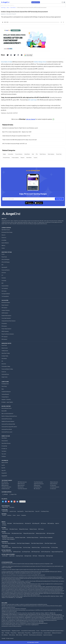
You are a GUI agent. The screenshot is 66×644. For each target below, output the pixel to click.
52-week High (4, 446)
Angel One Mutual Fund (7, 552)
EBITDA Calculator (5, 331)
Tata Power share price (22, 489)
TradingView (24, 515)
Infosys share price (54, 484)
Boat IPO (3, 468)
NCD (2, 283)
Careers (3, 248)
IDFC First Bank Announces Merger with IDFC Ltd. (15, 144)
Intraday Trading (5, 356)
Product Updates (15, 158)
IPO (2, 361)
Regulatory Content (16, 631)
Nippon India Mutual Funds (57, 552)
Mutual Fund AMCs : (6, 550)
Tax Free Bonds (5, 288)
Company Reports (5, 397)
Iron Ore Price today (45, 547)
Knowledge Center (5, 384)
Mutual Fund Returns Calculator (8, 334)
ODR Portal (26, 635)
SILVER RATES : (5, 542)
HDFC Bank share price (22, 482)
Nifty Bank (10, 523)
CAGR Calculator (5, 313)
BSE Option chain (51, 533)
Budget (4, 154)
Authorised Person (5, 374)
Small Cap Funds (19, 556)
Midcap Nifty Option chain (29, 533)
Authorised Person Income (7, 419)
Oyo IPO (3, 465)
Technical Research (5, 394)
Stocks (3, 254)
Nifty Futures (5, 529)
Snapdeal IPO (4, 476)
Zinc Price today (27, 547)
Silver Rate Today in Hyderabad (9, 543)
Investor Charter (47, 633)
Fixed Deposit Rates (45, 511)
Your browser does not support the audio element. (33, 22)
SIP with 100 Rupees (6, 259)
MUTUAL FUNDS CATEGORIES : (8, 554)
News (3, 389)
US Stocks (4, 273)
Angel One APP (5, 511)
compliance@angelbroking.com (22, 620)
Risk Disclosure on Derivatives (36, 635)
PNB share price (37, 485)
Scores (38, 631)
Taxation (35, 158)
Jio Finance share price (55, 487)
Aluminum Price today (17, 547)
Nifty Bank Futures (14, 529)
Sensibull (4, 515)
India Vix (57, 523)
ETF (2, 275)
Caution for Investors (48, 635)
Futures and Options (6, 270)
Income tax (4, 372)
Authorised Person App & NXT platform (9, 427)
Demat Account (5, 348)
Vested (18, 515)
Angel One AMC (5, 507)
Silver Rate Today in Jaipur (50, 543)
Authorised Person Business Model (8, 424)
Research (22, 158)
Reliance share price (54, 482)
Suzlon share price (5, 484)
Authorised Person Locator (7, 432)
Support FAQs (13, 494)
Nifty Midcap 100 (36, 523)
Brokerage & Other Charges (7, 232)
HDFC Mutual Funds (36, 552)
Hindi (33, 154)
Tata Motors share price (6, 487)
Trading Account (5, 351)
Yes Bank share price (6, 489)
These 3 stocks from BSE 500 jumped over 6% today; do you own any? (20, 140)
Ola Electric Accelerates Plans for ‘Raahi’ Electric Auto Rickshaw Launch (20, 128)
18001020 (5, 494)
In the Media (4, 240)
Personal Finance (6, 158)
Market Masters (43, 154)
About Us (3, 235)
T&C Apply (7, 633)
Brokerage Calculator (6, 302)
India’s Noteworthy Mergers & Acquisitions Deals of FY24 (16, 136)
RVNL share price (21, 485)
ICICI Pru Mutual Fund (46, 552)
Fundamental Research (6, 392)
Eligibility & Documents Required (8, 421)
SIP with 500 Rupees (6, 262)
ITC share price (53, 485)
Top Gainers (4, 451)
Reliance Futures (33, 529)
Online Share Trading (6, 353)
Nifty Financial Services (18, 523)
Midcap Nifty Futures (24, 529)
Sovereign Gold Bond (6, 294)
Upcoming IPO (4, 267)
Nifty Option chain (6, 533)
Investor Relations (5, 243)
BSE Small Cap (51, 523)
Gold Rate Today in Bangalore (8, 539)
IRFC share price (5, 482)
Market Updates (51, 154)
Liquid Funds (12, 556)
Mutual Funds (59, 154)
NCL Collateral (5, 635)
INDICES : (4, 522)
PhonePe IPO (4, 473)
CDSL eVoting (12, 635)
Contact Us (4, 238)
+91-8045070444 (23, 623)
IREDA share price (5, 485)
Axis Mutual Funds (26, 552)
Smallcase (9, 515)
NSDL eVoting (19, 635)
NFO (2, 265)
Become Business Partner (7, 408)
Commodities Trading (6, 366)
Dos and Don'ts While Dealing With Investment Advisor (52, 631)
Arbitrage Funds (28, 556)
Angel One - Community (6, 399)
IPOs (37, 154)
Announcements (5, 441)
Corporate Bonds (5, 286)
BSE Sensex (43, 523)
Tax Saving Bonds (5, 296)
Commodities (11, 154)
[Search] (33, 5)
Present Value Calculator (6, 329)
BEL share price (37, 489)
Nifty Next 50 (28, 523)
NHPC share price (21, 484)
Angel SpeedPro (20, 511)
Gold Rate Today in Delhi (20, 537)
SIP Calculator (4, 308)
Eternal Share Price (38, 487)
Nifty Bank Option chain (17, 533)
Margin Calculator (5, 305)
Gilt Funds (35, 556)
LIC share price (53, 489)
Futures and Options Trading (7, 369)
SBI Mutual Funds (17, 552)
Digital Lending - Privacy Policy (24, 633)
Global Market (27, 154)
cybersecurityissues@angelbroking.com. (40, 623)
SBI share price (21, 487)
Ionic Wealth (12, 507)
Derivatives (4, 364)
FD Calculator (4, 323)
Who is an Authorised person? (7, 413)
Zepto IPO (4, 470)
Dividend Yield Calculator (6, 316)
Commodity (4, 281)
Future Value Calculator (6, 318)
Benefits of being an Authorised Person (9, 416)
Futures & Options (19, 154)
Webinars (3, 245)
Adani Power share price (39, 484)
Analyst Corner (5, 377)
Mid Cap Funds (42, 556)
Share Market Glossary (6, 443)
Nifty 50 (4, 523)
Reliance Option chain (41, 533)
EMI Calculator (4, 339)
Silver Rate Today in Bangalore (23, 543)
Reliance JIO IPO (5, 463)
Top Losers (4, 454)
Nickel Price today (36, 547)
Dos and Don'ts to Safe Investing (28, 631)
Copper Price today (6, 547)
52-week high (32, 100)
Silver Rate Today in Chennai (37, 543)
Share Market (29, 158)
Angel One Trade (13, 511)
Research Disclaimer (6, 631)
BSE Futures (41, 529)
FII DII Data (4, 456)
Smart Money (4, 386)
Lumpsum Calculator (6, 310)
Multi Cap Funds (50, 556)
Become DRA (4, 411)
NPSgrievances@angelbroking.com (8, 622)
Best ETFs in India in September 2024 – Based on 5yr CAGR (17, 132)
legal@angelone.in (35, 625)
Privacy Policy (14, 633)
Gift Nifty (4, 525)
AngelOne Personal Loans (37, 633)
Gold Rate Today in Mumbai (8, 537)
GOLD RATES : (5, 536)
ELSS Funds (5, 556)
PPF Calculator (5, 337)
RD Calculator (4, 326)
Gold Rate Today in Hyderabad (46, 537)
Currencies (4, 278)
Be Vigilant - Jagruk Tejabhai (7, 402)
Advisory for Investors (57, 633)
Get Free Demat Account (33, 642)
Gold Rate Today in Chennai (33, 537)
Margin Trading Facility (30, 511)
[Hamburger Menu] (64, 2)
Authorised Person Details (7, 429)
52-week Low (4, 449)
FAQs (3, 633)
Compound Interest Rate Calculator (9, 321)
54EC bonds (4, 291)
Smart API (37, 511)
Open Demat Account (36, 2)
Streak (14, 515)
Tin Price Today (54, 547)
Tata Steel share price (38, 482)
